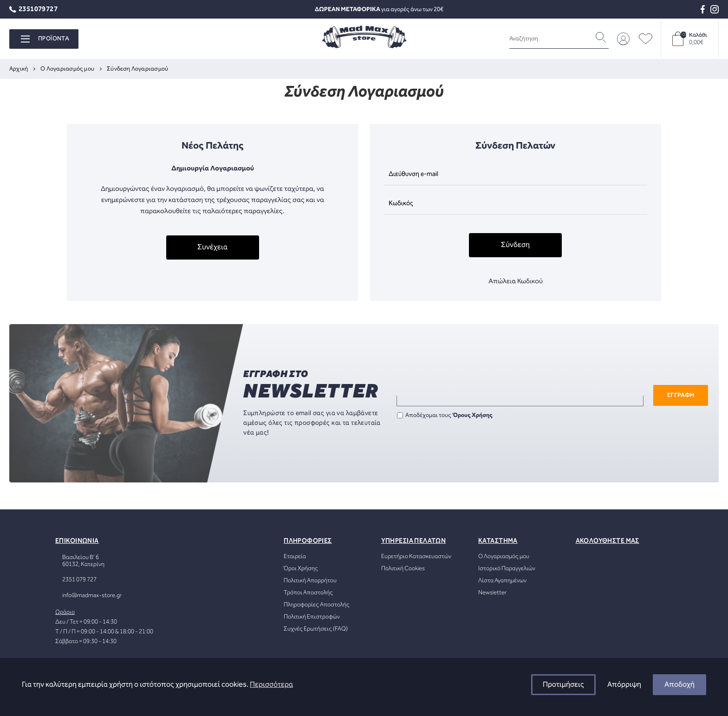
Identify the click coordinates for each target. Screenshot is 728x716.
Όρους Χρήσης (473, 415)
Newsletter (492, 593)
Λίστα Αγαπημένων (502, 581)
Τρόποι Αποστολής (308, 593)
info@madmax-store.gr (92, 596)
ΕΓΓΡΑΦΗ (681, 395)
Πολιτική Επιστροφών (312, 617)
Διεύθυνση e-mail (413, 174)
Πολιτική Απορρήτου (310, 581)
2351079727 (33, 10)
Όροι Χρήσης (301, 569)
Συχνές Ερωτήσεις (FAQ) (316, 629)
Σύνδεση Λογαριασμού (137, 69)
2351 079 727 (79, 580)
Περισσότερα (271, 685)
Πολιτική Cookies (403, 569)
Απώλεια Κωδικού (516, 281)
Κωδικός (401, 203)
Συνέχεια (212, 247)
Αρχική (19, 69)
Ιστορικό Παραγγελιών (507, 569)
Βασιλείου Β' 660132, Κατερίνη (83, 561)
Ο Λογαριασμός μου (504, 557)
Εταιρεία (295, 557)
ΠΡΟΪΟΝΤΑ (45, 39)
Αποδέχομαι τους (445, 415)
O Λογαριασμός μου (67, 69)
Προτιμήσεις (563, 685)
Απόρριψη (624, 685)
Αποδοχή (679, 685)
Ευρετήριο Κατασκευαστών (416, 557)
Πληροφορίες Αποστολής (317, 605)
